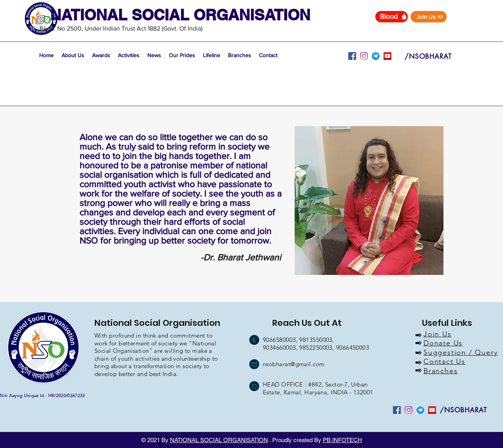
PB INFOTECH (342, 440)
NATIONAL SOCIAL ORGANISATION (219, 440)
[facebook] (352, 56)
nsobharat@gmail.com (294, 364)
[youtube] (376, 56)
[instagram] (364, 56)
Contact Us (444, 361)
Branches (441, 371)
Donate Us (443, 343)
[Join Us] (429, 17)
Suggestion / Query (460, 352)
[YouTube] (387, 56)
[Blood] (392, 17)
